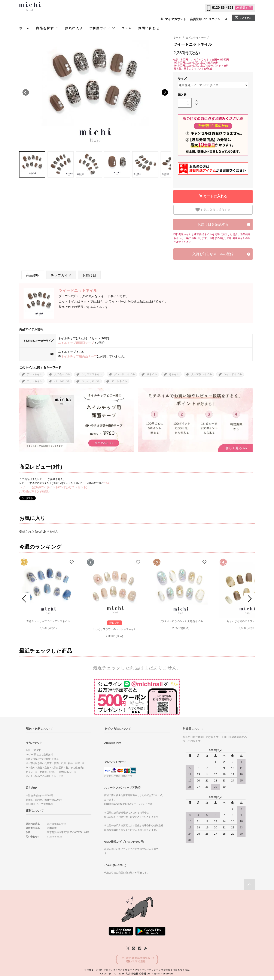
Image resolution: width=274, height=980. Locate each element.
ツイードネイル (233, 374)
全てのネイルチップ (197, 38)
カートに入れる (215, 196)
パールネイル (62, 381)
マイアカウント (176, 19)
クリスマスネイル (92, 374)
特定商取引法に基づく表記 (175, 970)
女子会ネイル (62, 374)
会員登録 (196, 19)
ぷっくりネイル (91, 381)
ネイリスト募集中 (123, 970)
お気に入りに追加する (213, 210)
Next (165, 92)
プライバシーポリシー (147, 970)
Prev (25, 599)
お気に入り (74, 28)
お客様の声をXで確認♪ (34, 492)
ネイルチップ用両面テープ (76, 343)
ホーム (25, 28)
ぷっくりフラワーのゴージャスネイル (115, 629)
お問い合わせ (149, 28)
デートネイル (34, 374)
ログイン (214, 19)
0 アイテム (243, 17)
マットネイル (119, 381)
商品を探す (47, 28)
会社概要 (89, 970)
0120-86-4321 (223, 8)
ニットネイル (34, 381)
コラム (127, 28)
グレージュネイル (124, 374)
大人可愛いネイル (201, 374)
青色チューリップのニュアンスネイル (48, 621)
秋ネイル (152, 374)
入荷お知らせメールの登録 (213, 254)
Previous (26, 92)
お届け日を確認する (213, 224)
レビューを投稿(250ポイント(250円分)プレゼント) (53, 487)
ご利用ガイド (102, 28)
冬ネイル (174, 374)
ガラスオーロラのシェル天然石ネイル (181, 621)
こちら (107, 483)
